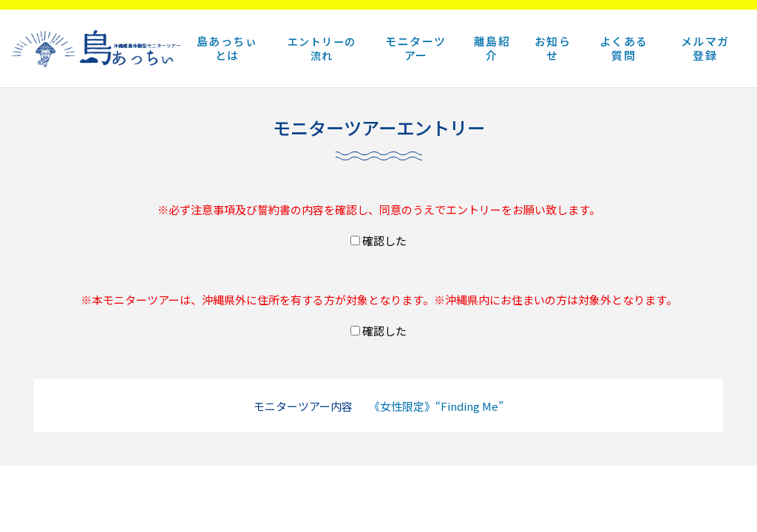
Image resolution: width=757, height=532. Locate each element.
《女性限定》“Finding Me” (436, 406)
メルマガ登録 (705, 48)
